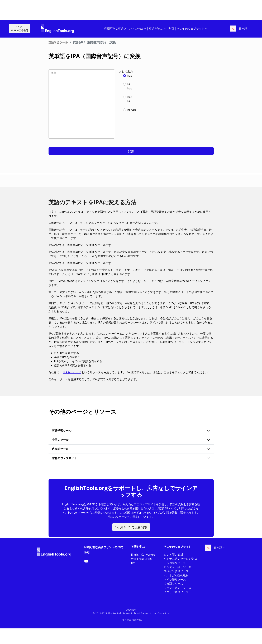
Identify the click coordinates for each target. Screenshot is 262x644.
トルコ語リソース (175, 563)
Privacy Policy (130, 613)
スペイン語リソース (176, 571)
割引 (171, 29)
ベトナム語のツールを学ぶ (180, 559)
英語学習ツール (58, 42)
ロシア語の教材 (173, 555)
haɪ (130, 76)
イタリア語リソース (176, 592)
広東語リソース (173, 584)
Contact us (163, 613)
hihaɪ (130, 86)
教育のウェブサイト (64, 458)
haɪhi (130, 99)
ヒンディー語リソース (177, 567)
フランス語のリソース (177, 588)
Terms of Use (149, 613)
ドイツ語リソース (175, 579)
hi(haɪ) (132, 110)
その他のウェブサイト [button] (191, 29)
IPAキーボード (72, 372)
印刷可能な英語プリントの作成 (104, 547)
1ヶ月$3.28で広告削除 (19, 29)
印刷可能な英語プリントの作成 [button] (124, 29)
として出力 (126, 71)
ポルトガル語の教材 (176, 575)
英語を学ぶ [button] (156, 29)
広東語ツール (60, 449)
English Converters (143, 555)
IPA (133, 563)
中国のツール (60, 440)
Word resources (141, 559)
